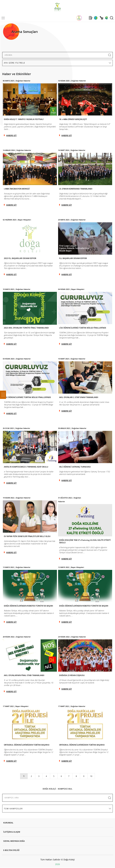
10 (91, 776)
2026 (57, 864)
